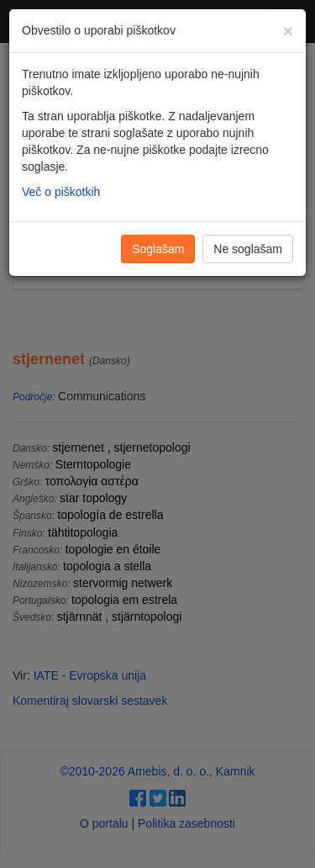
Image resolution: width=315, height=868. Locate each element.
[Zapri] (288, 31)
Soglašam (158, 249)
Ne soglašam (248, 249)
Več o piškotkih (61, 192)
